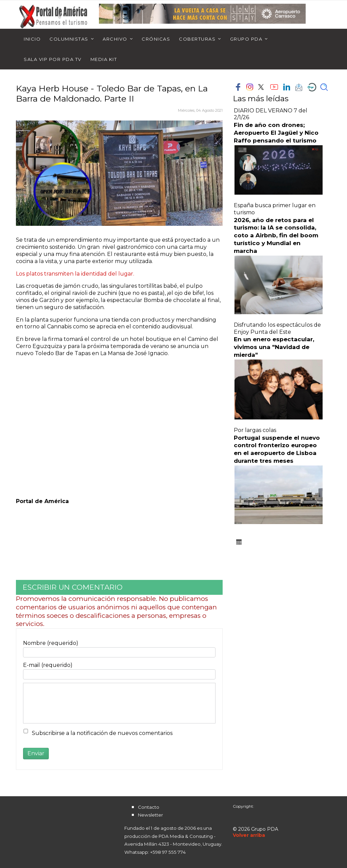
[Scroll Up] (249, 835)
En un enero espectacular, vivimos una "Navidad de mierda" (274, 347)
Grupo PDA (246, 39)
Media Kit (104, 59)
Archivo (115, 39)
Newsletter (150, 815)
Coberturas (197, 39)
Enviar (36, 753)
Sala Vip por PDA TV (53, 59)
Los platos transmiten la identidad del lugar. (75, 274)
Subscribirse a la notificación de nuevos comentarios (102, 733)
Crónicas (156, 39)
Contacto (149, 807)
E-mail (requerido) (48, 665)
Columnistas (69, 39)
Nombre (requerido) (51, 643)
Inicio (32, 39)
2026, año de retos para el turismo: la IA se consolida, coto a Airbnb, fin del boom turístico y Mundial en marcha (276, 235)
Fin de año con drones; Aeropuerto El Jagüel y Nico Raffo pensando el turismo (276, 133)
